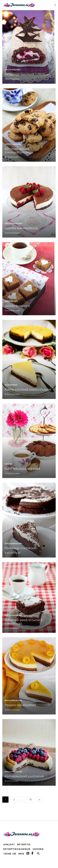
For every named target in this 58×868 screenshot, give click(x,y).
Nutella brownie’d (17, 306)
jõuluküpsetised (12, 70)
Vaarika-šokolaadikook (21, 228)
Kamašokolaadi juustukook (24, 776)
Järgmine (39, 800)
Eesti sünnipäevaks (13, 615)
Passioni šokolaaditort (20, 705)
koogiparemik (11, 385)
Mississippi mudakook (20, 548)
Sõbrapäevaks (11, 301)
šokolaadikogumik (13, 224)
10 (31, 799)
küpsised (9, 464)
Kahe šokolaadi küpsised (22, 469)
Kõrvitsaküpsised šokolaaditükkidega (19, 151)
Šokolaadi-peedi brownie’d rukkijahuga (24, 622)
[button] (38, 854)
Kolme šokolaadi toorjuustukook (28, 389)
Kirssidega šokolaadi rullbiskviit (27, 74)
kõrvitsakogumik (13, 144)
